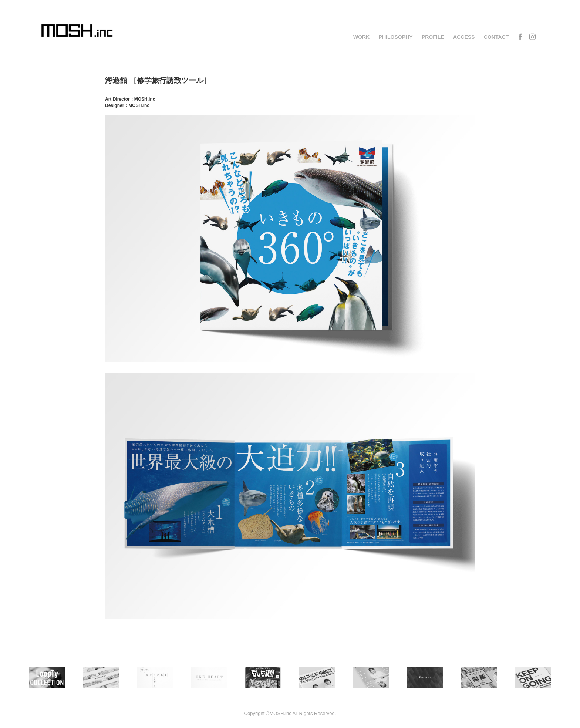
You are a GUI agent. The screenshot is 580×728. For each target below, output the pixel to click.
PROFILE (433, 37)
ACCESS (464, 37)
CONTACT (496, 37)
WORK (361, 37)
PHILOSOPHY (396, 37)
